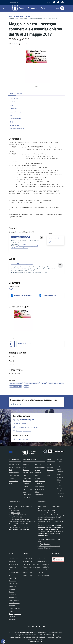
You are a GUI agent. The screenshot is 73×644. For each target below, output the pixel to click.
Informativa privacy (14, 603)
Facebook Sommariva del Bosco (32, 570)
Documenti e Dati (14, 473)
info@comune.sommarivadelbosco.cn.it (27, 246)
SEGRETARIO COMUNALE (20, 237)
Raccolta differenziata (29, 567)
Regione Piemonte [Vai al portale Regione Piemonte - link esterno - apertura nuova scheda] (13, 2)
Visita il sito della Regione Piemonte (47, 564)
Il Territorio (60, 472)
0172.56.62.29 (16, 513)
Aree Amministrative (15, 467)
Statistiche (12, 617)
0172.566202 (22, 244)
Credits (11, 611)
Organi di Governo (14, 464)
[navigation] (3, 8)
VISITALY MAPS (28, 559)
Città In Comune (47, 635)
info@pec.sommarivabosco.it (19, 248)
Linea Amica (41, 573)
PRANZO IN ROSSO (49, 295)
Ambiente (26, 470)
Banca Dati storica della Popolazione (48, 575)
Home (11, 16)
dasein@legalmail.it (46, 548)
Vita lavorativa (39, 495)
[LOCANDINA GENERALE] (12, 295)
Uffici (10, 470)
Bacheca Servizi (13, 597)
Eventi (28, 16)
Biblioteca (50, 467)
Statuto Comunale (14, 600)
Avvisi (49, 475)
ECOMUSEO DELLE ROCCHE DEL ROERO (35, 561)
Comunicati (50, 470)
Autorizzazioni (27, 481)
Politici (11, 484)
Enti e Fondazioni (14, 475)
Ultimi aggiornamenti (15, 614)
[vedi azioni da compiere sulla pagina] (23, 44)
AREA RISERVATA (35, 641)
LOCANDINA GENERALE (23, 295)
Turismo (37, 492)
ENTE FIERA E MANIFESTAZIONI (33, 564)
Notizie (49, 464)
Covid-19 (50, 473)
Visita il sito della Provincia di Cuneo (47, 567)
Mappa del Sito (13, 619)
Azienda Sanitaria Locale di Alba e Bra (48, 561)
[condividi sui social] (13, 44)
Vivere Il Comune (19, 16)
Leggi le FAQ (12, 578)
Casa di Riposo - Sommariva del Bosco (48, 559)
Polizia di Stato (27, 575)
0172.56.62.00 (15, 511)
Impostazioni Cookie (14, 608)
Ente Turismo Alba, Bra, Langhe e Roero (34, 573)
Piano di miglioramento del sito (14, 573)
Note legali (12, 606)
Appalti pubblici (27, 478)
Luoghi (59, 469)
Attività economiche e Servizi (60, 488)
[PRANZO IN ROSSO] (40, 295)
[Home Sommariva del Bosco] (30, 8)
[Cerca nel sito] (62, 8)
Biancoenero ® (51, 637)
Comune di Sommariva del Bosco (22, 264)
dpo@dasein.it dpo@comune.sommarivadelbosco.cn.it (49, 545)
